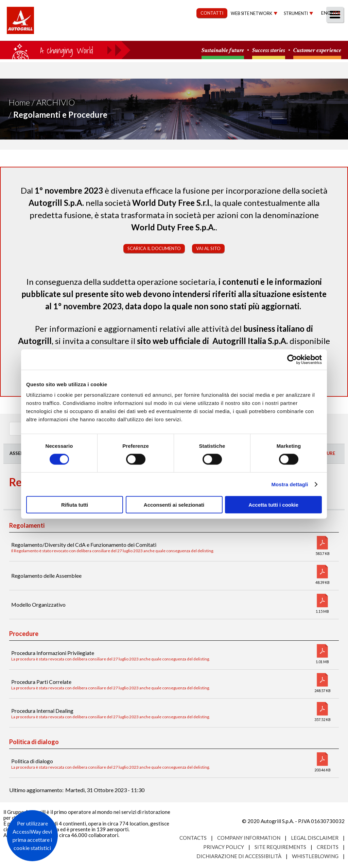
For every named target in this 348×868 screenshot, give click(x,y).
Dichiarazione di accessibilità (239, 856)
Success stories (269, 51)
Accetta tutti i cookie (273, 505)
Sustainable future (223, 51)
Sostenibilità (167, 33)
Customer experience (317, 51)
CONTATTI (212, 13)
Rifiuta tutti (75, 505)
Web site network (251, 13)
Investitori (264, 33)
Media (301, 33)
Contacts (193, 838)
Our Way (123, 33)
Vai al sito (208, 248)
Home (19, 102)
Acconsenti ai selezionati (174, 505)
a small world (65, 50)
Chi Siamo (84, 33)
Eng (326, 13)
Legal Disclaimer (315, 838)
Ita (336, 13)
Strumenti (296, 13)
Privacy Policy (224, 847)
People (332, 33)
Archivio (56, 102)
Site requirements (280, 847)
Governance (217, 33)
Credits (328, 847)
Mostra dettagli (290, 484)
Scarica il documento (154, 248)
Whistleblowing (315, 856)
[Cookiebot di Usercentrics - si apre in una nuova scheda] (292, 359)
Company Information (249, 838)
